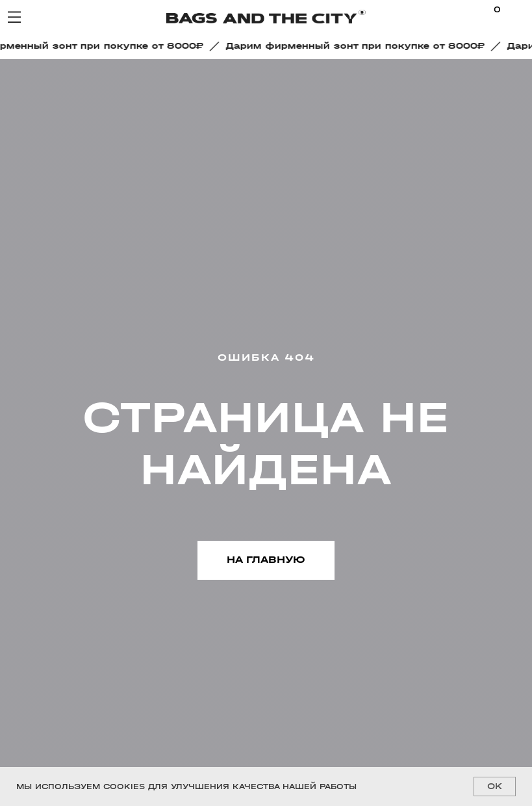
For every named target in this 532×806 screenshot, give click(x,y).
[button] (359, 46)
